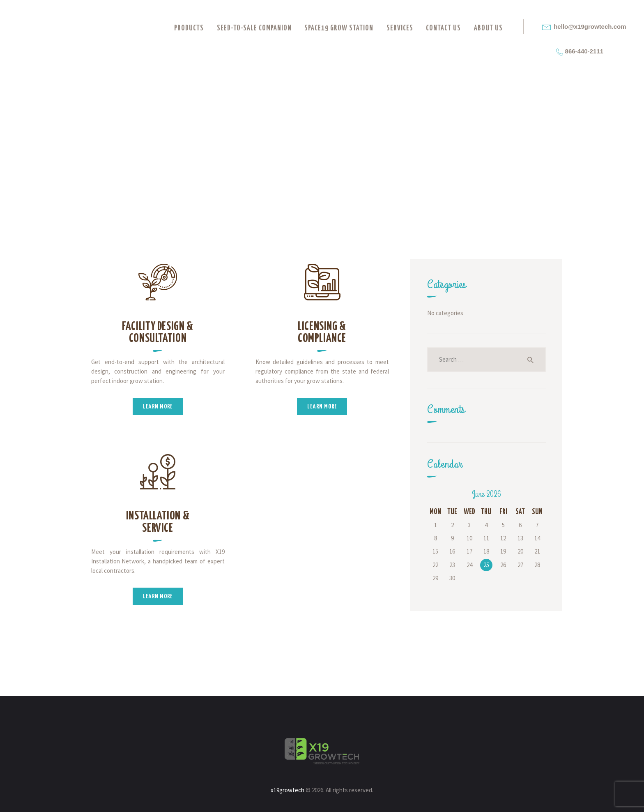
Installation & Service (158, 522)
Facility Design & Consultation (158, 333)
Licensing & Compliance (322, 333)
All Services (305, 156)
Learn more (158, 407)
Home (252, 156)
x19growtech (287, 790)
